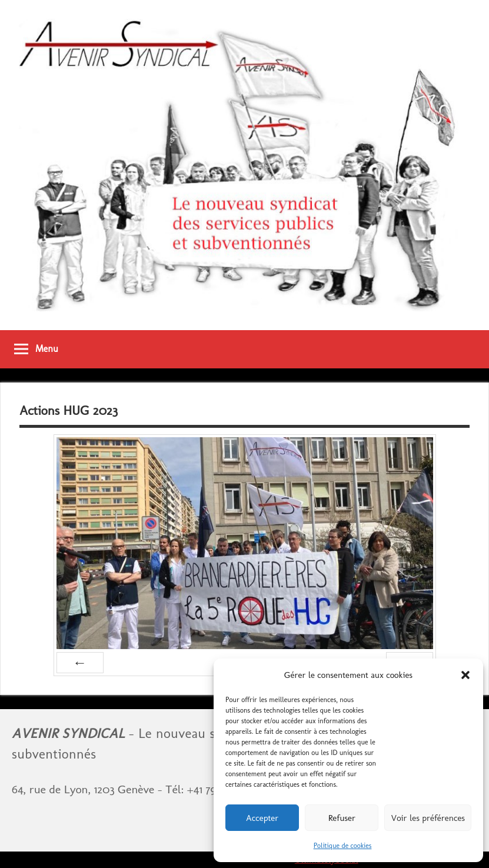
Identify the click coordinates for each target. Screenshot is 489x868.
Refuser (342, 818)
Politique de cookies (343, 846)
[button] (465, 675)
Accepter (262, 818)
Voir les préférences (428, 818)
